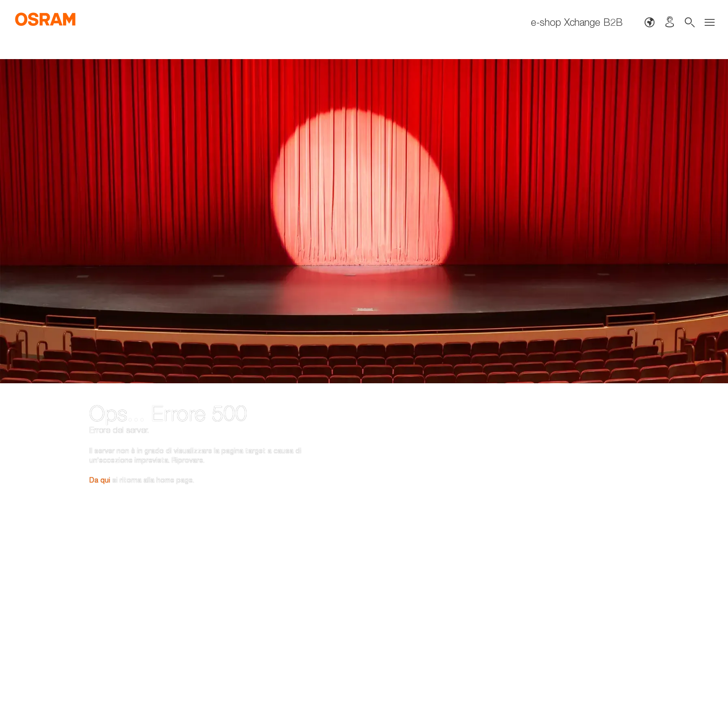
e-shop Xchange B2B (577, 22)
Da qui (100, 427)
